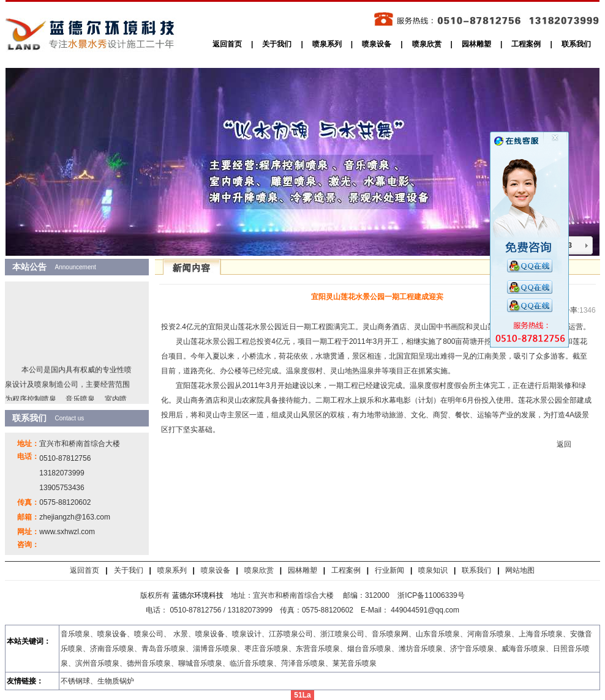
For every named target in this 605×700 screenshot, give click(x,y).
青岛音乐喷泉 (163, 649)
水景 (181, 634)
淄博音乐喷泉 (215, 649)
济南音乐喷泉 (112, 649)
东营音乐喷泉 (318, 649)
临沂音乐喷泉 (252, 663)
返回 (564, 444)
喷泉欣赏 (427, 44)
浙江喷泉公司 (342, 634)
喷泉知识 (433, 570)
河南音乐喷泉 (489, 634)
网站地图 (520, 570)
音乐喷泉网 (390, 634)
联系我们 (576, 44)
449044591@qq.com (426, 610)
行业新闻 (389, 570)
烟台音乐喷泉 (369, 649)
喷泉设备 (377, 44)
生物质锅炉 (116, 681)
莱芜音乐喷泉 (355, 663)
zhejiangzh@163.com (75, 517)
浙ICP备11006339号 (431, 595)
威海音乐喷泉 (524, 649)
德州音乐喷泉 (149, 663)
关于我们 (277, 44)
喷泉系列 (327, 44)
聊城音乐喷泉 (200, 663)
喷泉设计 (247, 634)
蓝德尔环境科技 (198, 595)
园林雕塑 (476, 44)
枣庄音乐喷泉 (266, 649)
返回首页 (227, 44)
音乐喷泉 (75, 634)
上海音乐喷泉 (541, 634)
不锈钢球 (75, 681)
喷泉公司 (149, 634)
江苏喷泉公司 (291, 634)
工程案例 (526, 44)
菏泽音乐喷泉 (303, 663)
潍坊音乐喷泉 (421, 649)
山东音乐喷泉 (438, 634)
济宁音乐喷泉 (472, 649)
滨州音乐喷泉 (97, 663)
